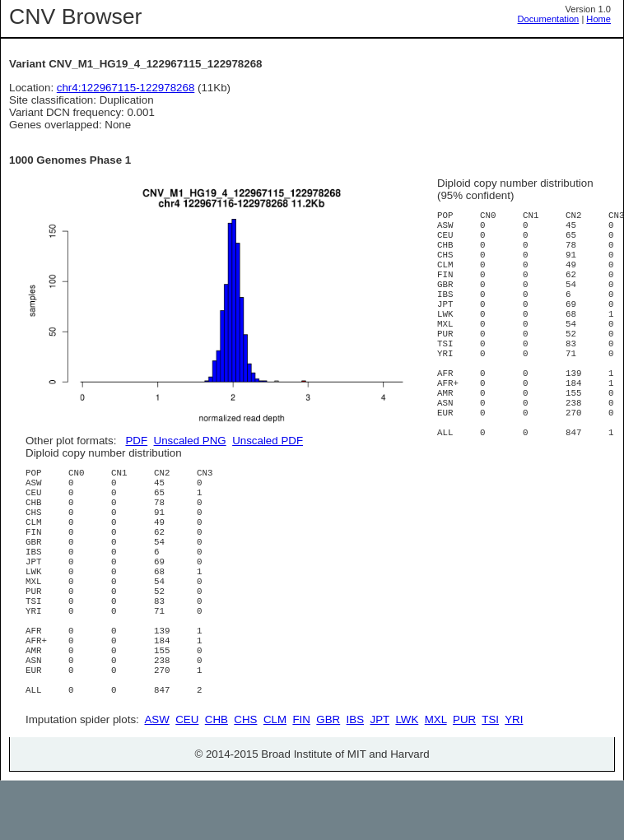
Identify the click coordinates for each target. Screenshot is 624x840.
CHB (217, 779)
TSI (490, 779)
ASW (156, 779)
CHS (245, 779)
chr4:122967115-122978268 (126, 88)
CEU (187, 779)
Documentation (549, 19)
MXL (436, 779)
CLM (275, 779)
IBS (355, 779)
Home (598, 19)
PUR (464, 779)
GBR (328, 779)
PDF (136, 441)
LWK (407, 779)
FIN (301, 779)
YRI (514, 779)
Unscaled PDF (268, 441)
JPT (380, 779)
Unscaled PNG (190, 441)
